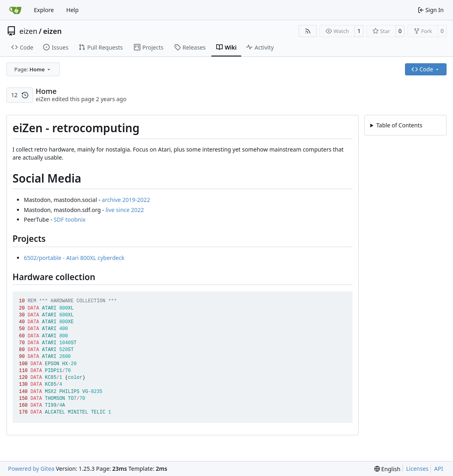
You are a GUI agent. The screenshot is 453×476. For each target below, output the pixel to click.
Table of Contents (400, 125)
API (438, 469)
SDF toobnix (70, 219)
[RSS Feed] (308, 31)
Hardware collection (408, 166)
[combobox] (33, 69)
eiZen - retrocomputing (407, 136)
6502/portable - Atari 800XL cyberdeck (74, 258)
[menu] (387, 469)
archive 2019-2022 (126, 200)
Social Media (392, 146)
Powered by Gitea (31, 469)
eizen (28, 31)
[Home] (15, 10)
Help (72, 10)
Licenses (418, 469)
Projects (392, 156)
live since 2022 (125, 210)
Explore (44, 10)
